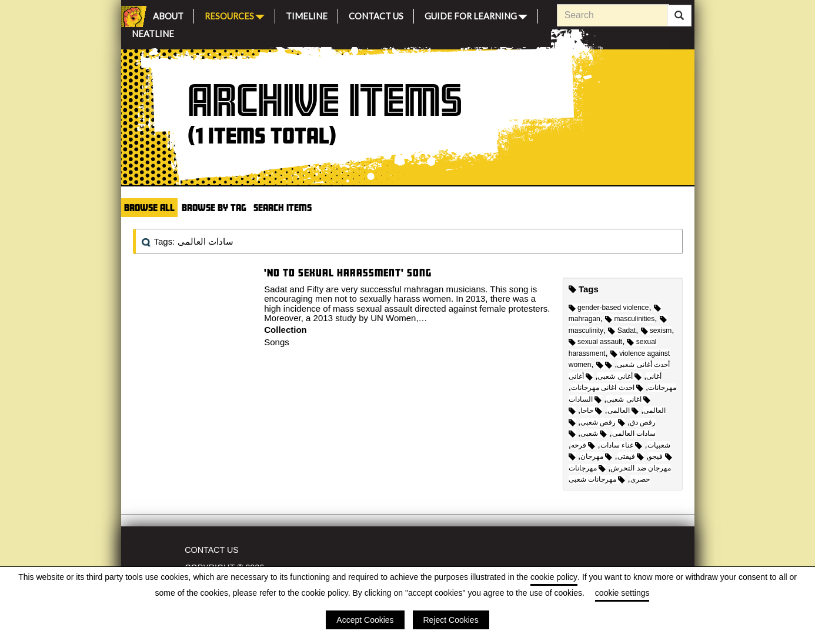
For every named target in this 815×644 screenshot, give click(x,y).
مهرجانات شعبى (597, 479)
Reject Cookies (451, 620)
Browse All (149, 207)
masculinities (630, 319)
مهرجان (596, 456)
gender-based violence (609, 308)
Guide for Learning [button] (476, 15)
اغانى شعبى (628, 399)
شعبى (594, 433)
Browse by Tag (214, 207)
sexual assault (595, 342)
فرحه (583, 445)
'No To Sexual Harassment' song (348, 273)
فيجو (660, 456)
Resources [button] (235, 15)
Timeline (307, 14)
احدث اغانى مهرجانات (607, 388)
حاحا (591, 411)
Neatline (153, 32)
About (168, 14)
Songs (277, 342)
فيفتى (631, 456)
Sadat (622, 331)
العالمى (623, 411)
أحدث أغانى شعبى (633, 365)
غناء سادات (622, 445)
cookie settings (622, 593)
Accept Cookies (365, 620)
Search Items (283, 207)
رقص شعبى (603, 422)
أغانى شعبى (619, 376)
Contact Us (376, 14)
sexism (657, 331)
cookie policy (554, 577)
